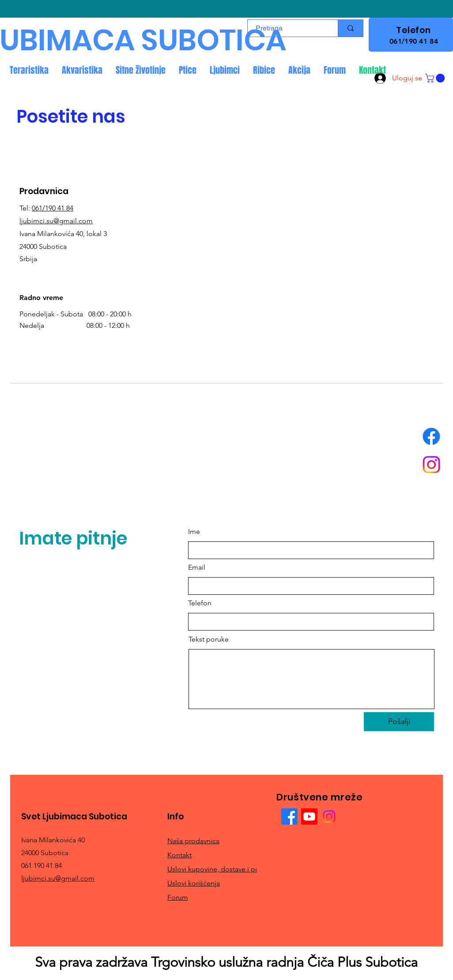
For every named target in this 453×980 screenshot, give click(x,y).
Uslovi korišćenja (194, 883)
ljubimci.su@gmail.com (56, 221)
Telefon (200, 603)
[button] (436, 78)
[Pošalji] (399, 722)
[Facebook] (431, 436)
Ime (194, 532)
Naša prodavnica (193, 841)
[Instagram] (431, 465)
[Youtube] (309, 817)
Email (197, 567)
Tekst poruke (209, 639)
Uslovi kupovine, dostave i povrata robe (229, 869)
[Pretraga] (350, 28)
